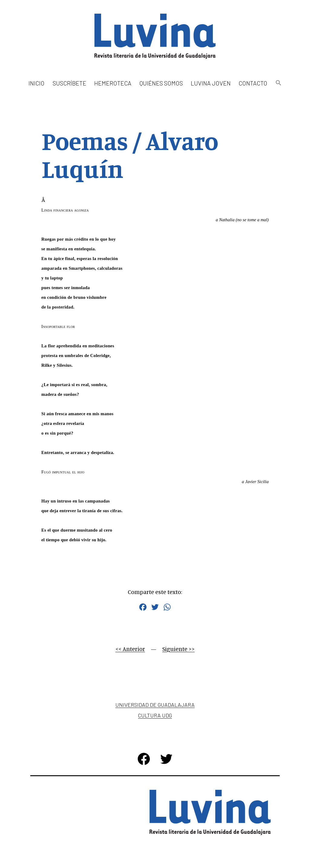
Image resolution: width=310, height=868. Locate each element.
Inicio (36, 83)
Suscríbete (69, 83)
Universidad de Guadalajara (155, 705)
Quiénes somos (161, 83)
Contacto (253, 83)
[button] (278, 83)
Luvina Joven (211, 83)
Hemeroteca (113, 83)
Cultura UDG (155, 715)
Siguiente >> (178, 649)
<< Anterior (130, 649)
